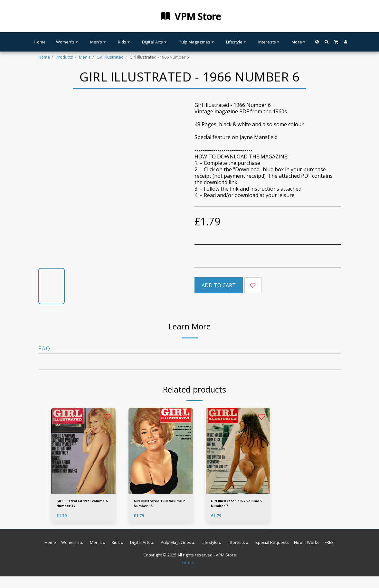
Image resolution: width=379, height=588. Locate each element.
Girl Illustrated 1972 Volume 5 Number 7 (232, 505)
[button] (326, 42)
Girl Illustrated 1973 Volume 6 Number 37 (78, 505)
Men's (85, 57)
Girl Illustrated (110, 57)
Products (64, 57)
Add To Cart (219, 285)
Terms (188, 565)
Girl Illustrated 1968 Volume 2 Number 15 (155, 505)
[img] (161, 451)
